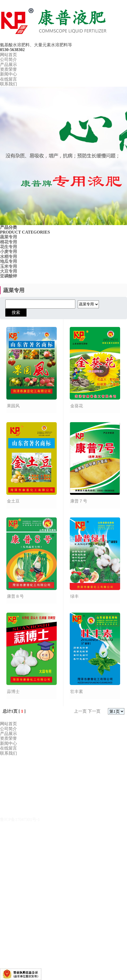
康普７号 (79, 501)
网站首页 (8, 55)
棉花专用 (8, 242)
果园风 (13, 406)
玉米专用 (8, 266)
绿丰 (75, 596)
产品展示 (8, 65)
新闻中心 (8, 74)
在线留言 (8, 79)
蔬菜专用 (8, 237)
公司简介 (8, 59)
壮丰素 (77, 692)
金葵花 (77, 406)
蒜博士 (13, 692)
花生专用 (8, 247)
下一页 (94, 711)
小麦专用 (8, 252)
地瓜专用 (8, 261)
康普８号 (15, 596)
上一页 (80, 711)
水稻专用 (8, 257)
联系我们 (8, 84)
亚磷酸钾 (8, 276)
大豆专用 (8, 271)
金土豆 (13, 501)
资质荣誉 (8, 69)
